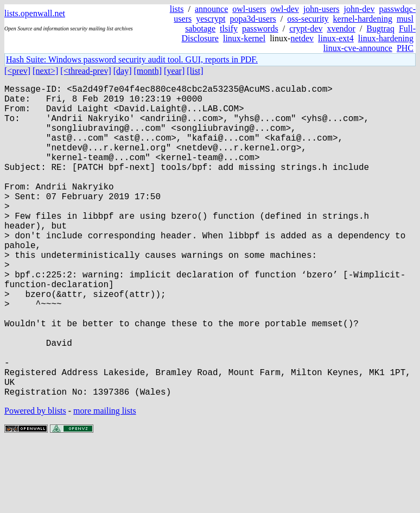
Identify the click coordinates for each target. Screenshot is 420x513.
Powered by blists (35, 480)
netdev (302, 38)
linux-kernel (244, 38)
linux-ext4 (336, 38)
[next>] (45, 71)
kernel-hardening (363, 19)
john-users (322, 9)
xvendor (341, 28)
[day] (123, 71)
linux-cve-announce (358, 48)
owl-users (249, 9)
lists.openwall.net (35, 13)
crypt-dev (306, 28)
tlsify (229, 28)
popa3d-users (253, 19)
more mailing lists (105, 480)
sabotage (200, 28)
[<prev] (17, 71)
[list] (195, 71)
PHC (405, 48)
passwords (260, 28)
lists (177, 9)
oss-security (308, 19)
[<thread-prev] (85, 71)
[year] (174, 71)
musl (405, 19)
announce (211, 9)
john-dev (359, 9)
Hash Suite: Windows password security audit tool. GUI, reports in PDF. (132, 59)
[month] (148, 71)
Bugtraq (380, 28)
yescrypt (211, 19)
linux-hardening (386, 38)
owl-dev (284, 9)
